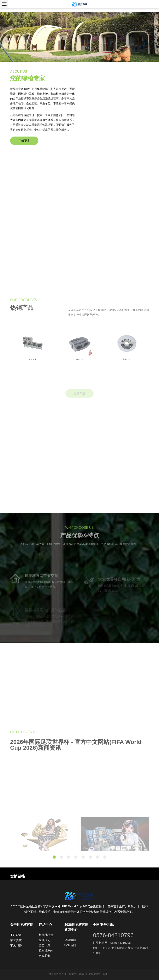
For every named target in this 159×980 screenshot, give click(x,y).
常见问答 (16, 945)
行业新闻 (70, 945)
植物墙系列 (46, 950)
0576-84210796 (113, 935)
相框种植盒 (46, 935)
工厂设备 (16, 935)
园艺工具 (45, 945)
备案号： (74, 974)
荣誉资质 (16, 940)
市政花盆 (45, 956)
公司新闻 (70, 940)
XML (106, 974)
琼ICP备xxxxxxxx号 (90, 974)
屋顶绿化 (45, 940)
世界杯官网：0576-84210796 (112, 943)
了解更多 (24, 148)
